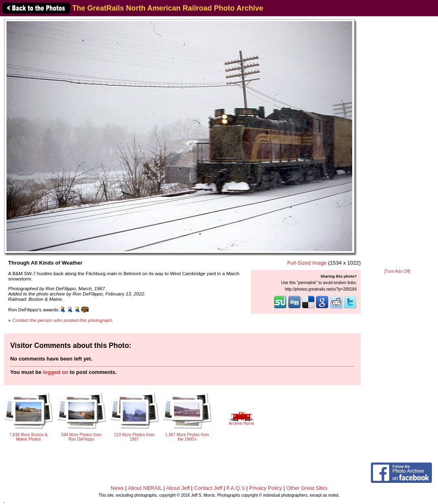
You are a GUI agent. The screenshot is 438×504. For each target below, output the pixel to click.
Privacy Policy (266, 488)
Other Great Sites (307, 488)
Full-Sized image (307, 263)
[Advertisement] (397, 143)
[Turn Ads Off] (397, 271)
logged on (56, 372)
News (117, 488)
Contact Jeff (208, 488)
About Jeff (178, 488)
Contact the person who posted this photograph (62, 320)
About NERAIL (145, 488)
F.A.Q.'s (236, 488)
